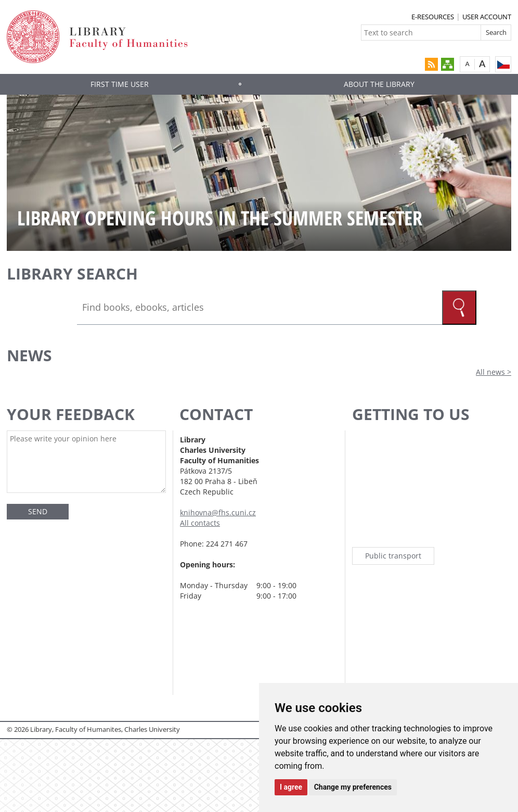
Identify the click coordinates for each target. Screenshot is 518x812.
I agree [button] (291, 787)
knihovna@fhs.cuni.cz (218, 512)
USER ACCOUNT (487, 17)
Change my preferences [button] (353, 787)
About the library (379, 84)
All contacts (200, 523)
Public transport (393, 556)
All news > (494, 372)
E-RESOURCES (433, 17)
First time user (120, 84)
